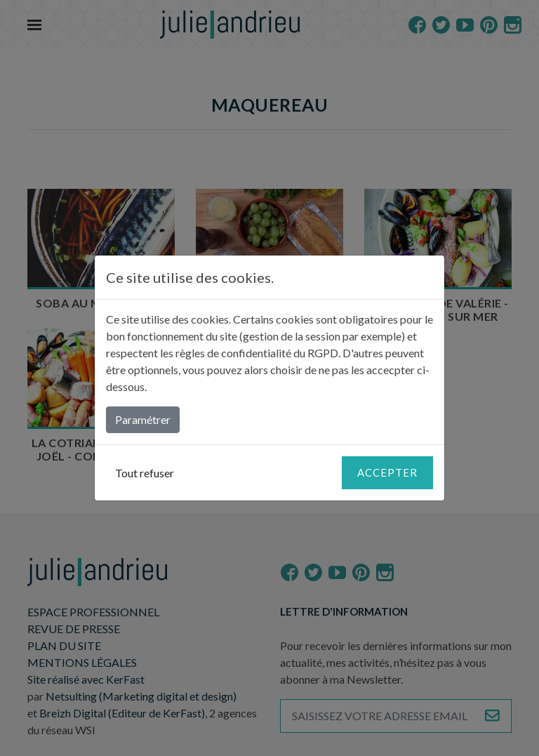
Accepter (387, 472)
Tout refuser (145, 473)
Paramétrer (143, 419)
